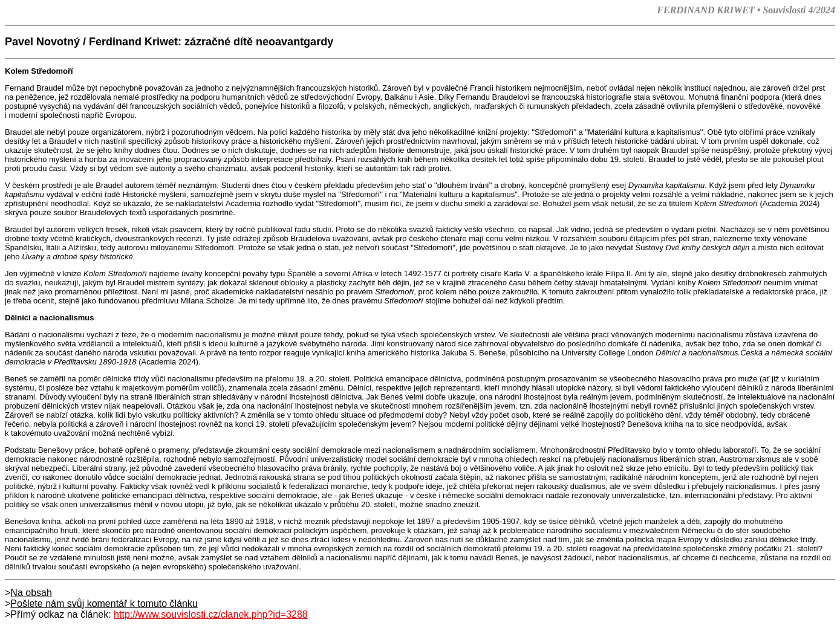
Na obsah (31, 593)
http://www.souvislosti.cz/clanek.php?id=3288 (211, 614)
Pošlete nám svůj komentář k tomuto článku (104, 604)
